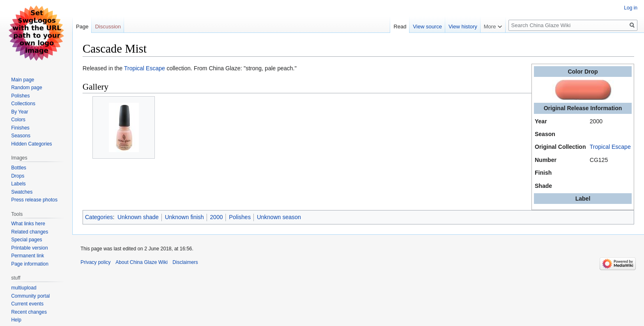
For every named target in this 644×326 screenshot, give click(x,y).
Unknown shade (138, 217)
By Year (20, 112)
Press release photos (34, 200)
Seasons (21, 136)
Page (82, 27)
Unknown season (279, 217)
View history (463, 27)
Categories (99, 217)
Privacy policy (95, 262)
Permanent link (28, 256)
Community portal (30, 296)
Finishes (20, 128)
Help (16, 320)
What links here (28, 224)
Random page (26, 88)
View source (427, 27)
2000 (216, 217)
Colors (18, 120)
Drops (18, 176)
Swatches (22, 192)
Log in (631, 8)
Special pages (26, 240)
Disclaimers (185, 262)
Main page (23, 80)
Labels (18, 184)
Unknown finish (184, 217)
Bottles (19, 168)
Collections (23, 104)
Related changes (30, 232)
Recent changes (29, 312)
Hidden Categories (31, 144)
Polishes (240, 217)
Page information (30, 264)
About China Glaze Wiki (141, 262)
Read (400, 27)
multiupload (24, 288)
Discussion (108, 27)
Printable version (29, 248)
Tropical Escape (610, 147)
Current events (27, 304)
